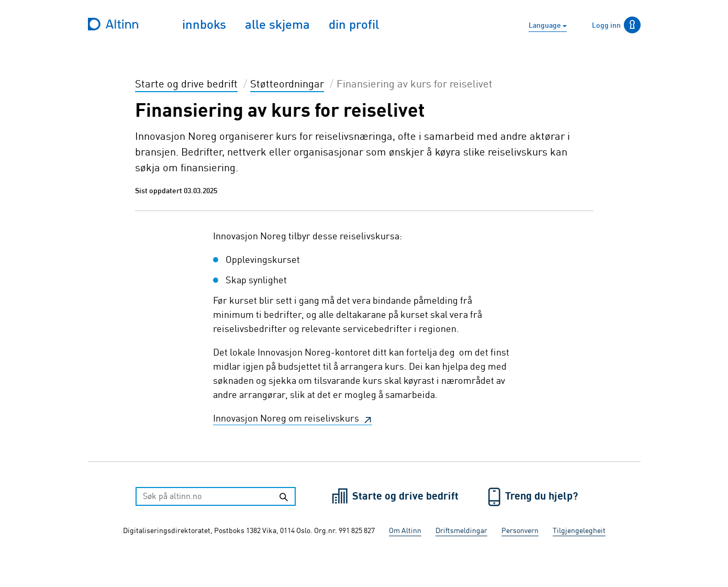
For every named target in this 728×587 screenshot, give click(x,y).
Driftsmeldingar (461, 531)
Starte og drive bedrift (407, 497)
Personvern (520, 531)
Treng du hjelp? (541, 497)
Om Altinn (405, 531)
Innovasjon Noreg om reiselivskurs (287, 419)
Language (546, 26)
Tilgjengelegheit (579, 531)
